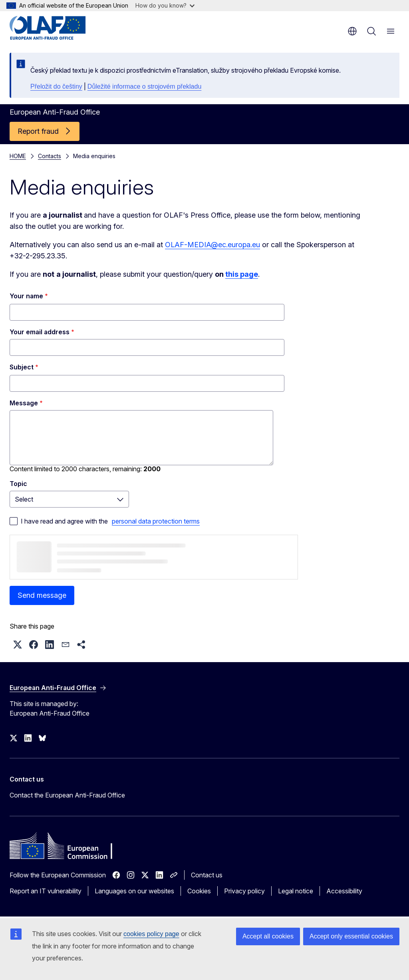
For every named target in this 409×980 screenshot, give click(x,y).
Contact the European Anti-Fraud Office (67, 795)
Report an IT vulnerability (46, 891)
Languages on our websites (134, 891)
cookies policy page (151, 934)
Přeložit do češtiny (56, 86)
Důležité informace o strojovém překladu (144, 86)
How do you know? (165, 5)
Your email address (40, 332)
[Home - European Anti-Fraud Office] (58, 28)
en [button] (352, 31)
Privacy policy (244, 891)
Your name (26, 296)
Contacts (50, 156)
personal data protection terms (156, 521)
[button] (18, 645)
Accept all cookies (268, 936)
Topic (18, 484)
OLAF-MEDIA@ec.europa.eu (212, 245)
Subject (22, 367)
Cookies (199, 891)
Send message (42, 595)
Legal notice (296, 891)
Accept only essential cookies (351, 936)
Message (24, 403)
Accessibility (344, 891)
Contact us (207, 875)
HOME (18, 156)
